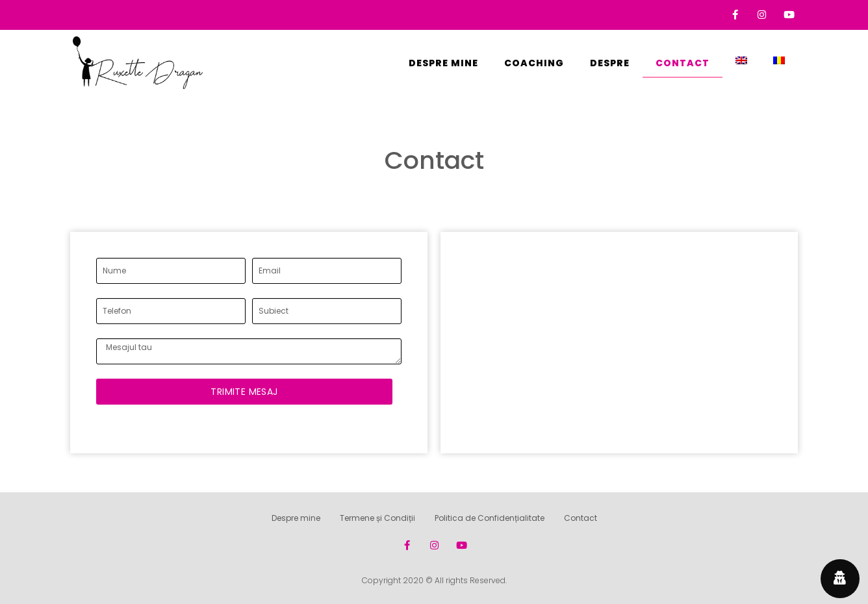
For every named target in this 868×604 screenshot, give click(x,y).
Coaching (534, 63)
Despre (610, 63)
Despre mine (443, 63)
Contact (683, 63)
